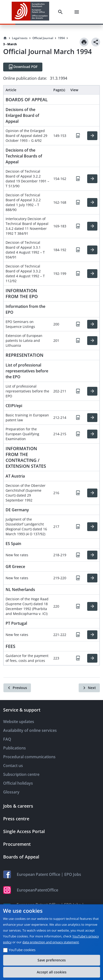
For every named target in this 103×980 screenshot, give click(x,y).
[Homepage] (5, 38)
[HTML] (92, 136)
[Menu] (78, 12)
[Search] (61, 12)
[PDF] (78, 136)
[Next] (89, 688)
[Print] (84, 42)
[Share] (96, 42)
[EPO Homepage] (30, 12)
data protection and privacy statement (51, 942)
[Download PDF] (23, 67)
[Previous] (17, 688)
